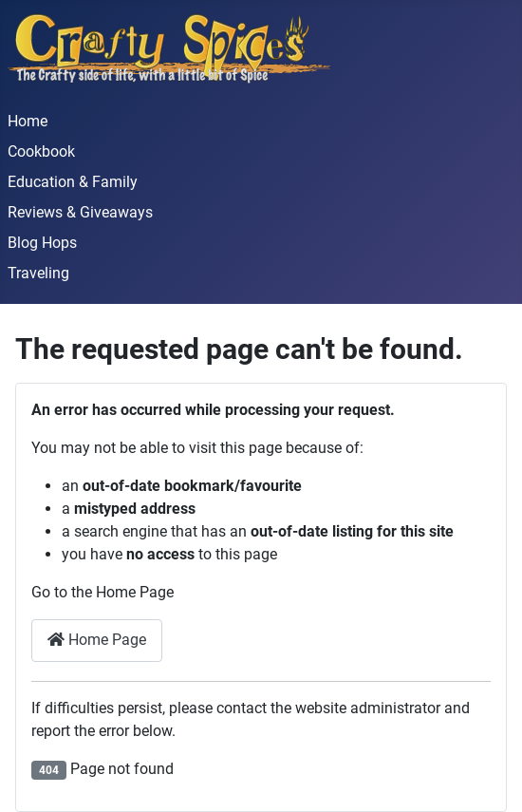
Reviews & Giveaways (80, 212)
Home (28, 121)
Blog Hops (42, 243)
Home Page (97, 640)
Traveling (38, 273)
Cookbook (41, 151)
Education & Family (73, 182)
